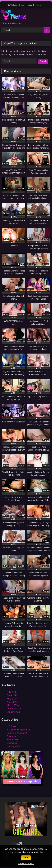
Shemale (11, 736)
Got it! (26, 858)
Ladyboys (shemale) (17, 733)
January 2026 (14, 712)
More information (26, 864)
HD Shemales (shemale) (19, 730)
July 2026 (12, 692)
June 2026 (12, 695)
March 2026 (13, 705)
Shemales (12, 743)
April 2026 (12, 702)
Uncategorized (14, 746)
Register (40, 5)
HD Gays (11, 726)
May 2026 (12, 699)
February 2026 (14, 709)
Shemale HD (13, 740)
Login (30, 5)
